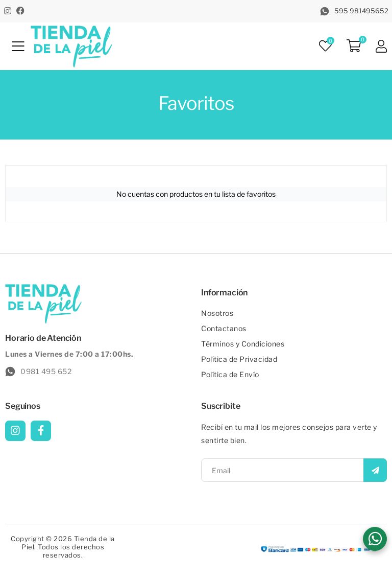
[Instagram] (8, 11)
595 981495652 (354, 11)
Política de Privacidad (239, 359)
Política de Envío (230, 374)
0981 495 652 (38, 372)
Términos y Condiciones (243, 344)
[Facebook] (20, 11)
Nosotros (217, 313)
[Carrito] (354, 47)
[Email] (294, 470)
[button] (375, 539)
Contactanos (224, 328)
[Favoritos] (325, 46)
